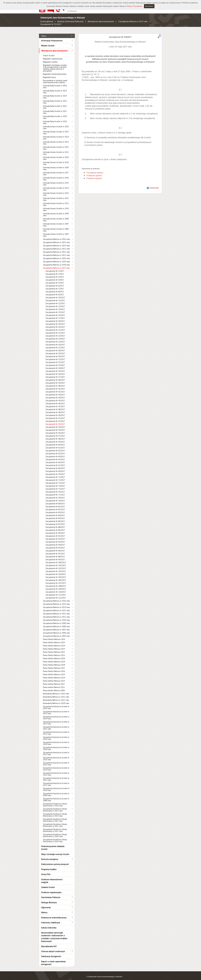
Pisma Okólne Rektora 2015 (54, 672)
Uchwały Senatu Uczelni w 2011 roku (56, 201)
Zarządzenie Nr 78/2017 (55, 495)
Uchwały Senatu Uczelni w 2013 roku (56, 191)
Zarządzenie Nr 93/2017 (55, 539)
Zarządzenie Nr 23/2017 (55, 333)
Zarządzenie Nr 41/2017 (55, 386)
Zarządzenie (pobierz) (96, 170)
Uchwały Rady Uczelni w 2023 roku (55, 99)
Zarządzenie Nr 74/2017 (55, 483)
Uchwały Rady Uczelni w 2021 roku (55, 109)
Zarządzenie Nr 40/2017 (55, 383)
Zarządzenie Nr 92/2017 (55, 536)
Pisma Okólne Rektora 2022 (54, 649)
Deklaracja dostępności (51, 954)
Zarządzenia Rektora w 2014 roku (56, 604)
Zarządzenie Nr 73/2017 (55, 480)
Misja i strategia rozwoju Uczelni (55, 851)
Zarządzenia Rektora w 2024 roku (56, 243)
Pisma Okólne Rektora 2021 (54, 652)
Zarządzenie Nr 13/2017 (55, 304)
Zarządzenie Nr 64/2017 (55, 454)
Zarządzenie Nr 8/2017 (55, 289)
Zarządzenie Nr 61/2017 (55, 445)
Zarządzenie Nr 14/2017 (55, 306)
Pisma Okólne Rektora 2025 (54, 640)
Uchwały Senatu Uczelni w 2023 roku (56, 140)
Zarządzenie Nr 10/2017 (55, 295)
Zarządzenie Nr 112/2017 (56, 595)
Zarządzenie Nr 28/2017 (55, 348)
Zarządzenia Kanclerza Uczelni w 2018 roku (56, 746)
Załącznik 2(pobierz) (95, 175)
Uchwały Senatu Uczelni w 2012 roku (56, 196)
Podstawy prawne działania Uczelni (53, 845)
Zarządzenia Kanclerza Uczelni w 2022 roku (56, 725)
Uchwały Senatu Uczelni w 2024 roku (56, 135)
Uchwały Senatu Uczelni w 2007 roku (56, 222)
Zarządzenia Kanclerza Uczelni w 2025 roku (56, 710)
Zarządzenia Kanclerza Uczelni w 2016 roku (56, 756)
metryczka (154, 185)
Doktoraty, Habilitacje (51, 920)
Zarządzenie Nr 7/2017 (55, 286)
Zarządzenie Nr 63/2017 (55, 451)
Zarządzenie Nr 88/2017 (55, 524)
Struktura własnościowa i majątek (52, 878)
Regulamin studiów (50, 59)
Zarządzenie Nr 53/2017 (51, 24)
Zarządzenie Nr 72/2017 (55, 477)
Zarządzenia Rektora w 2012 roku (56, 611)
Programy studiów (49, 866)
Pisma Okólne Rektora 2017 (54, 665)
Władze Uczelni (48, 43)
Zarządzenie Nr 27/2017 (55, 345)
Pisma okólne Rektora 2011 (54, 684)
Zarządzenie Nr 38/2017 (55, 377)
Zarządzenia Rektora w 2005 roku (56, 633)
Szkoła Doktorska (49, 925)
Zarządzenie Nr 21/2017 (55, 327)
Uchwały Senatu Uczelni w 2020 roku (56, 155)
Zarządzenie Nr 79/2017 (55, 498)
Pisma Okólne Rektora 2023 (54, 646)
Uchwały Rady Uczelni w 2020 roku (55, 114)
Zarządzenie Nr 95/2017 (55, 545)
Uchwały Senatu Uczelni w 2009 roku (56, 212)
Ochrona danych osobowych (53, 949)
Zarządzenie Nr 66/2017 (55, 460)
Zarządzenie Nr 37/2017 (55, 374)
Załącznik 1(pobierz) (95, 173)
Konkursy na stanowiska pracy (54, 915)
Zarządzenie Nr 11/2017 (55, 298)
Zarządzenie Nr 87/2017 (55, 521)
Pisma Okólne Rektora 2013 (54, 678)
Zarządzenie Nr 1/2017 (55, 268)
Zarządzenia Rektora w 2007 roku (56, 627)
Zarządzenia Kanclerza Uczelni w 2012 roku (56, 776)
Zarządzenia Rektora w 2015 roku (56, 601)
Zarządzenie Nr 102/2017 (56, 566)
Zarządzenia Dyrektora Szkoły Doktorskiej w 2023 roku (55, 817)
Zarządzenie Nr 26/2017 (55, 342)
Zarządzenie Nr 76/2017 (55, 489)
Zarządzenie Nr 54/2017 (55, 424)
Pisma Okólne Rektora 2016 (54, 668)
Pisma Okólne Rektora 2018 (54, 662)
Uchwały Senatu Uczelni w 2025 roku (56, 130)
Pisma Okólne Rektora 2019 (54, 659)
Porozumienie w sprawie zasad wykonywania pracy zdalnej (55, 79)
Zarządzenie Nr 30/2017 (55, 354)
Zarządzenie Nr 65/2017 (55, 457)
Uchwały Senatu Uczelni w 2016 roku (56, 176)
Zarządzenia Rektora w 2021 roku (56, 252)
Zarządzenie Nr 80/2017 (55, 501)
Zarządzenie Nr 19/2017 (55, 321)
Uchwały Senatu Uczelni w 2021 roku (56, 150)
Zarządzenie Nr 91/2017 (55, 533)
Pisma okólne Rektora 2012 (54, 681)
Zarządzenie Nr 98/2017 (55, 554)
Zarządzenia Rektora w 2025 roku (56, 240)
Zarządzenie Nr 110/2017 (56, 589)
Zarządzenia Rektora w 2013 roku (56, 608)
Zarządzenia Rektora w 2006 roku (56, 630)
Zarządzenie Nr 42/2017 (55, 389)
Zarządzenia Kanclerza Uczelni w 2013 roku (56, 771)
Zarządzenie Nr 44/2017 (55, 395)
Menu (44, 33)
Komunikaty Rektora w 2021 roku (56, 697)
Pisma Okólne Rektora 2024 (54, 643)
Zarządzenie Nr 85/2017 (55, 515)
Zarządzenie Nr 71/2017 (55, 474)
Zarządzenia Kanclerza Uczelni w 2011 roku (56, 781)
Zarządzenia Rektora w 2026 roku (56, 236)
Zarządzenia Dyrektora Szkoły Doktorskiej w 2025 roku (55, 807)
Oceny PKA (46, 871)
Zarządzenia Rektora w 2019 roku (56, 259)
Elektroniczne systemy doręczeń (55, 861)
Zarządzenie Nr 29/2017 (55, 351)
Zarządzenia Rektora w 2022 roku (56, 249)
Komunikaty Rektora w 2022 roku (56, 694)
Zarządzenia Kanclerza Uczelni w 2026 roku (56, 705)
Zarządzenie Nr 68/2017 (55, 465)
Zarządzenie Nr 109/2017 (56, 586)
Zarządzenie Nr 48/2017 (55, 407)
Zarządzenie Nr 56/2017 (55, 430)
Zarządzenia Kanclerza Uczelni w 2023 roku (56, 720)
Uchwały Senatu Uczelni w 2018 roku (56, 166)
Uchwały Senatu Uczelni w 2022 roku (56, 145)
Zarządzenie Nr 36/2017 (55, 371)
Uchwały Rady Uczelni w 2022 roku (55, 104)
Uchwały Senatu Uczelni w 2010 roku (56, 207)
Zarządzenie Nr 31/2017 (55, 357)
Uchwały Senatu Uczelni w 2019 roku (56, 160)
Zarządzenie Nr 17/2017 (55, 315)
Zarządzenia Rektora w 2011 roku (56, 614)
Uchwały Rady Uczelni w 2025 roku (55, 89)
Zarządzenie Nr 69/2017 (55, 468)
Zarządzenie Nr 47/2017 (55, 404)
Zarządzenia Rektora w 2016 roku (56, 598)
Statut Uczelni (49, 53)
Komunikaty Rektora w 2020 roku (56, 700)
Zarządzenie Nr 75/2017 (55, 486)
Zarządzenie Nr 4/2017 (55, 277)
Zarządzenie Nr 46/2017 (55, 401)
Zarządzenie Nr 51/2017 (55, 415)
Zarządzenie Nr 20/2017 (55, 324)
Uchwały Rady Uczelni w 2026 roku (55, 84)
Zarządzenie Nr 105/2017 (56, 574)
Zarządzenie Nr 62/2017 (55, 448)
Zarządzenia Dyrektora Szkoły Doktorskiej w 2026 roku (55, 802)
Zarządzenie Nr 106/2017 (56, 577)
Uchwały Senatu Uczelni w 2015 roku (56, 181)
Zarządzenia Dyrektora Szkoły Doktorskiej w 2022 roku (55, 822)
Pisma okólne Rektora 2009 (54, 688)
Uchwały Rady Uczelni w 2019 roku (55, 120)
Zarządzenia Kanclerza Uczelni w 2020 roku (56, 735)
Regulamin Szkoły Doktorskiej (55, 71)
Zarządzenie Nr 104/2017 (56, 571)
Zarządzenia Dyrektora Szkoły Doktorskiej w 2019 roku (55, 838)
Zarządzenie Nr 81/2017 (55, 504)
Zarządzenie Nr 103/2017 (56, 568)
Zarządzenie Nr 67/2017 (55, 462)
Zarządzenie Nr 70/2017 (55, 471)
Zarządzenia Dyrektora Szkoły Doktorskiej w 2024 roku (55, 812)
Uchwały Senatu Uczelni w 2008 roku (56, 217)
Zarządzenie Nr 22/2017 (55, 330)
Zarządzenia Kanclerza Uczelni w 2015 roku (56, 761)
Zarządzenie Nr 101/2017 (56, 563)
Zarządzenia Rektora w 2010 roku (56, 617)
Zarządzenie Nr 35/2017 (55, 368)
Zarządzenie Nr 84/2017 (55, 513)
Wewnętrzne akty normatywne (101, 21)
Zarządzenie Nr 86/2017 (55, 518)
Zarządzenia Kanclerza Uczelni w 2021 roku (56, 730)
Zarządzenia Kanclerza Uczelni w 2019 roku (56, 740)
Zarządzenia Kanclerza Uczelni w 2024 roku (56, 715)
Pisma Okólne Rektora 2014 (54, 675)
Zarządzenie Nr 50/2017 (55, 412)
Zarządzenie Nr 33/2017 (55, 362)
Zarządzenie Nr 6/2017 (55, 283)
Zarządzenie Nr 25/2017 (55, 339)
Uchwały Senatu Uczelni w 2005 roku (56, 232)
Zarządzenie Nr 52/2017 (55, 418)
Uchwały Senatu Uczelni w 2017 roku (56, 171)
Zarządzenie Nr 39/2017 (55, 380)
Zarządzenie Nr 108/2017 (56, 583)
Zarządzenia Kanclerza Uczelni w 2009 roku (56, 792)
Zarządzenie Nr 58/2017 (55, 436)
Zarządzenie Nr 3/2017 (55, 274)
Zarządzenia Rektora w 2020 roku (56, 256)
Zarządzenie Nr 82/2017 (55, 507)
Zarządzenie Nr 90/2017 (55, 530)
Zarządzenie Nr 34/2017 (55, 365)
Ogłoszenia (46, 905)
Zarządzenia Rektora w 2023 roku (56, 246)
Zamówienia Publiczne (51, 895)
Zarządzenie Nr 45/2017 (55, 398)
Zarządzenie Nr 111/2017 (56, 592)
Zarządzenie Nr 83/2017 (55, 510)
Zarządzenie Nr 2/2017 (55, 271)
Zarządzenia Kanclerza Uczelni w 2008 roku (56, 797)
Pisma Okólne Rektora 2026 (54, 636)
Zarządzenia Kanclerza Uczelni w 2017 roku (56, 751)
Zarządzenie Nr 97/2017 (55, 551)
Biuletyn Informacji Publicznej (70, 21)
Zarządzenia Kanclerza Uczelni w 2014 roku (56, 766)
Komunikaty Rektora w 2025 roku (56, 691)
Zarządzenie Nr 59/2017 (55, 439)
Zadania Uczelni (48, 884)
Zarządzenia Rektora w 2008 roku (56, 624)
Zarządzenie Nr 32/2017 (55, 359)
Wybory (44, 910)
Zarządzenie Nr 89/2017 (55, 527)
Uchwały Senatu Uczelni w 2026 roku (56, 125)
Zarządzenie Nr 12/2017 (55, 301)
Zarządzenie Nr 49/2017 (55, 409)
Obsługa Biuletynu (49, 899)
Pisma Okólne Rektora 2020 (54, 656)
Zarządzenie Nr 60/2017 (55, 442)
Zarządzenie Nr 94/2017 (55, 542)
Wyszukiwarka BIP (49, 943)
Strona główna (47, 21)
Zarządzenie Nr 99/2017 (55, 557)
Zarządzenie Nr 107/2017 (56, 580)
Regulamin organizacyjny (53, 56)
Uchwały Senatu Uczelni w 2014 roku (56, 186)
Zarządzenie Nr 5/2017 (55, 280)
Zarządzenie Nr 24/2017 (55, 336)
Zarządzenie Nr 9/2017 (55, 292)
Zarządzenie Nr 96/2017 (55, 548)
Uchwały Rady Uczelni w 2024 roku (55, 94)
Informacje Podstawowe (52, 38)
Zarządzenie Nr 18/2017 (55, 318)
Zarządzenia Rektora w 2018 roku (56, 262)
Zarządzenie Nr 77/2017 (55, 492)
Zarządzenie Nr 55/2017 (55, 427)
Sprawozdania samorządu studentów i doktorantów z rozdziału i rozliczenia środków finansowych (54, 934)
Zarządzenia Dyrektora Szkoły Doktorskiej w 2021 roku (55, 827)
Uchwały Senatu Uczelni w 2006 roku (56, 227)
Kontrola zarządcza (49, 856)
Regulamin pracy (49, 74)
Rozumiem (149, 6)
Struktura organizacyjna (51, 889)
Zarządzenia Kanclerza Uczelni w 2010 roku (56, 786)
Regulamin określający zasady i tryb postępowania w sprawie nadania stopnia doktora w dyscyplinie (55, 65)
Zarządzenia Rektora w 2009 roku (56, 620)
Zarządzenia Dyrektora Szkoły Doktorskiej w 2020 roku (55, 833)
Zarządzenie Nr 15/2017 (55, 309)
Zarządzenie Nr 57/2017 (55, 433)
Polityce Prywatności (134, 6)
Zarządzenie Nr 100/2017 (56, 560)
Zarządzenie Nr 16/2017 (55, 312)
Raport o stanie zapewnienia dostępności (53, 960)
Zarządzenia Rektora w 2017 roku (133, 21)
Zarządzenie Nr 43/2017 (55, 392)
